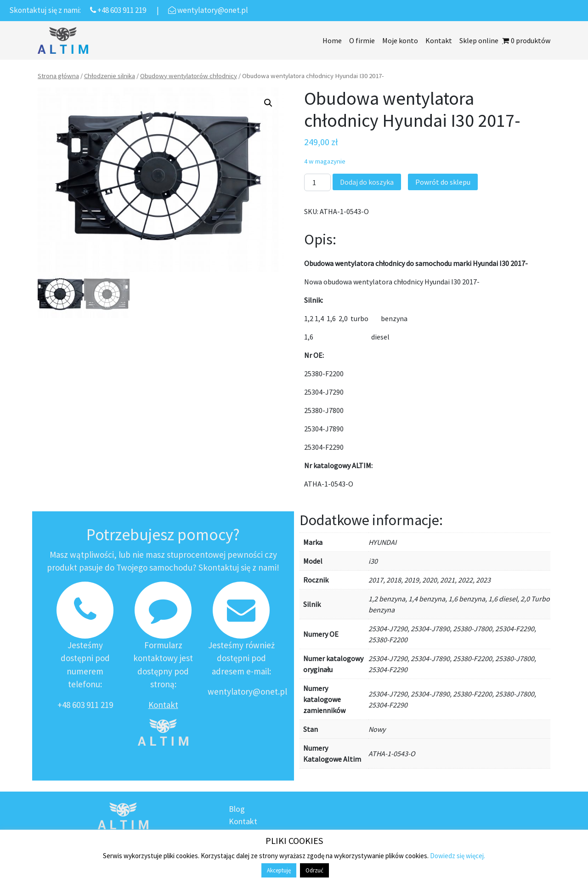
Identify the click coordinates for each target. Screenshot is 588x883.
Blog (237, 809)
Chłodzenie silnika (110, 76)
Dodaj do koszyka (367, 182)
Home (332, 40)
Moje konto (400, 40)
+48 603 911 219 (85, 705)
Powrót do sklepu (443, 182)
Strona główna (58, 76)
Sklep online (479, 40)
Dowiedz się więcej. (458, 856)
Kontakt (439, 40)
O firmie (362, 40)
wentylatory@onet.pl (247, 691)
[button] (268, 103)
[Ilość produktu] (317, 182)
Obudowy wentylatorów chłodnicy (189, 76)
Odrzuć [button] (314, 870)
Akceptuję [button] (279, 870)
